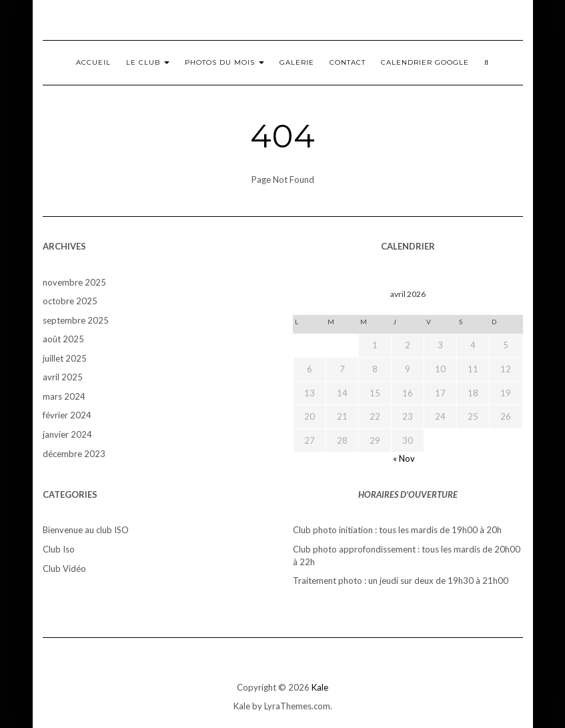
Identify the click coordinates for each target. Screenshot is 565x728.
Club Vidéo (64, 569)
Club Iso (59, 549)
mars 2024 (64, 396)
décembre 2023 (74, 454)
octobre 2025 (70, 301)
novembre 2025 (74, 282)
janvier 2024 (67, 434)
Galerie (297, 62)
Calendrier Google (425, 62)
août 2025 (63, 339)
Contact (348, 62)
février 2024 (67, 415)
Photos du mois (224, 62)
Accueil (93, 62)
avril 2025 (63, 377)
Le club (148, 62)
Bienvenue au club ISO (86, 530)
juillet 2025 (65, 358)
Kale (320, 687)
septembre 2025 (76, 320)
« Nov (404, 458)
